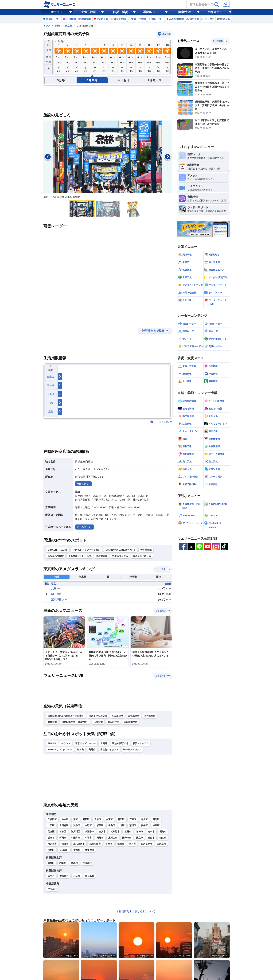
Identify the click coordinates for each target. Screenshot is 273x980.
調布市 (51, 838)
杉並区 (100, 825)
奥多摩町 (89, 850)
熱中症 (51, 377)
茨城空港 (98, 722)
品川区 (144, 819)
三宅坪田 (56, 600)
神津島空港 (150, 716)
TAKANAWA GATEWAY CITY (120, 550)
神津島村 (87, 863)
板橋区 (144, 825)
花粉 (51, 403)
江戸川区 (76, 832)
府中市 (151, 832)
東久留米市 (79, 844)
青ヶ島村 (89, 876)
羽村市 (132, 844)
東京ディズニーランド (59, 743)
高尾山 (92, 750)
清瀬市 (65, 844)
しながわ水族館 (56, 556)
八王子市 (89, 832)
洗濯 (51, 411)
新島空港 (52, 722)
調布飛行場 (113, 722)
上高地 (104, 743)
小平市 (88, 838)
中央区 (65, 819)
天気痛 (51, 394)
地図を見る (83, 484)
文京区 (98, 819)
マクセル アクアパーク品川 (86, 550)
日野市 (100, 838)
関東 (58, 26)
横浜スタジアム (141, 743)
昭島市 (163, 832)
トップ (47, 26)
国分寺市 (127, 838)
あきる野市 (146, 844)
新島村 (74, 863)
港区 (76, 819)
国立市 (140, 838)
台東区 (109, 819)
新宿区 (86, 819)
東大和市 (52, 844)
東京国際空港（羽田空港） (75, 722)
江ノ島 (80, 750)
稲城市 (121, 844)
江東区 (133, 819)
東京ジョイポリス (142, 556)
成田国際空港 (131, 722)
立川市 (102, 832)
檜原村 (77, 850)
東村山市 (113, 838)
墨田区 (121, 819)
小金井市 (76, 838)
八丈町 (77, 876)
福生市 (151, 838)
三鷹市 (128, 832)
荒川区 (133, 825)
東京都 (69, 26)
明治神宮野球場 (120, 743)
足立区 (51, 832)
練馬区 (156, 825)
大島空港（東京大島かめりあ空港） (66, 716)
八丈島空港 (117, 716)
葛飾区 (63, 832)
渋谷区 (77, 825)
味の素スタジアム (132, 750)
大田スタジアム (120, 556)
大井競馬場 (146, 550)
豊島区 (112, 825)
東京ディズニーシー (85, 743)
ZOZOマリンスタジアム (60, 750)
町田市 (63, 838)
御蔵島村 (64, 876)
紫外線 (51, 385)
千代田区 (52, 819)
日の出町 (64, 850)
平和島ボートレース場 (80, 556)
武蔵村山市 (95, 844)
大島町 (51, 863)
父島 (54, 588)
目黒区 (156, 819)
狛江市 (163, 838)
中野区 (88, 825)
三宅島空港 (134, 716)
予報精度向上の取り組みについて (136, 911)
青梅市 (140, 832)
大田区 (51, 825)
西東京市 (161, 844)
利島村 (63, 863)
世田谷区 (64, 825)
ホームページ (84, 527)
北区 (122, 825)
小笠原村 (52, 889)
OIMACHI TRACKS (58, 550)
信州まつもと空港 (98, 716)
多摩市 (109, 844)
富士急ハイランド (109, 750)
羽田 (54, 594)
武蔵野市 (115, 832)
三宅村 (51, 876)
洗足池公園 (102, 556)
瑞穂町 (51, 850)
